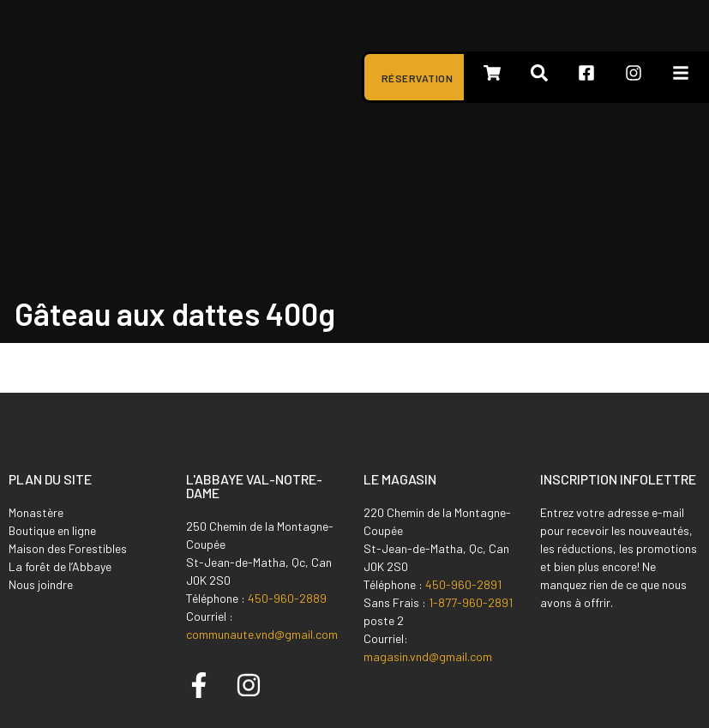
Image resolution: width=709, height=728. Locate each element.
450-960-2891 (463, 584)
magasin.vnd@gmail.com (428, 656)
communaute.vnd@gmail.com (262, 634)
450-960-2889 (287, 598)
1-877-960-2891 (471, 602)
